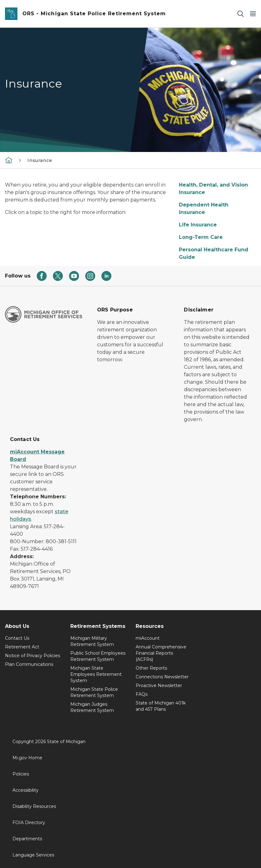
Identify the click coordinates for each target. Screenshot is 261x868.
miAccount (148, 638)
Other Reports (151, 668)
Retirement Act (22, 647)
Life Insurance (198, 225)
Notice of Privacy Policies (33, 656)
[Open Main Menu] (253, 14)
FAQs (142, 694)
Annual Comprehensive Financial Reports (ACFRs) (161, 653)
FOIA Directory (29, 823)
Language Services (33, 855)
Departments (27, 839)
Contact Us (17, 638)
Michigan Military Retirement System (92, 641)
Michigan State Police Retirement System (94, 692)
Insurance (40, 160)
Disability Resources (34, 806)
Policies (21, 774)
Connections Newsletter (162, 677)
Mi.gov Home (27, 758)
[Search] (240, 14)
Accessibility (26, 790)
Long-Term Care (201, 237)
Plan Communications (29, 664)
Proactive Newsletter (159, 685)
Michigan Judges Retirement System (92, 707)
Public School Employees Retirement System (98, 656)
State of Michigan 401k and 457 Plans (161, 706)
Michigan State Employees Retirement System (96, 674)
